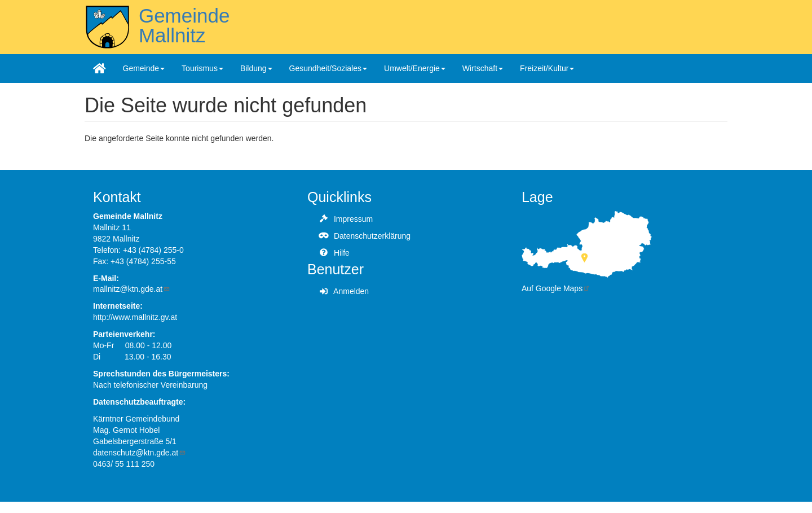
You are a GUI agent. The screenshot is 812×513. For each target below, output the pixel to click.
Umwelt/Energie (415, 68)
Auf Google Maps (556, 288)
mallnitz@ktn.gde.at (132, 289)
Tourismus (202, 68)
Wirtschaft (483, 68)
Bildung (256, 68)
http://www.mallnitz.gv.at (135, 317)
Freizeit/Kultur (547, 68)
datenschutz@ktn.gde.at (140, 453)
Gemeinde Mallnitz (184, 25)
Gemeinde (144, 68)
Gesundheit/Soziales (328, 68)
